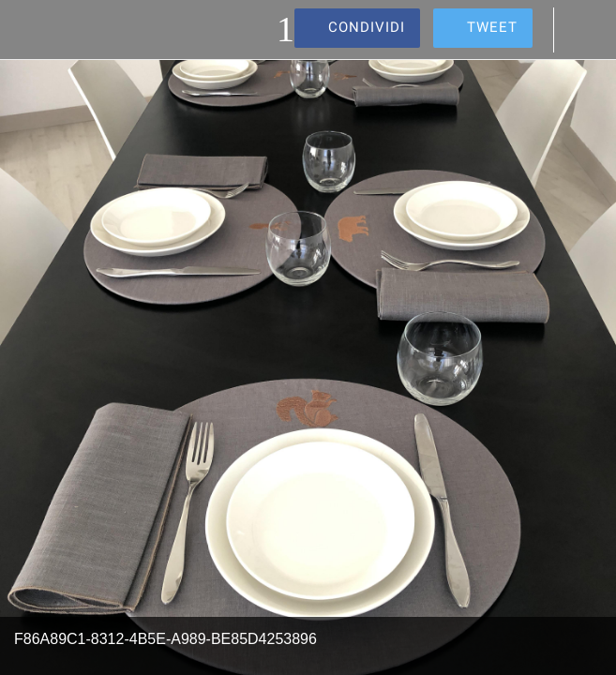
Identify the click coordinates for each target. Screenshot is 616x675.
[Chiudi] (30, 30)
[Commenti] (586, 30)
